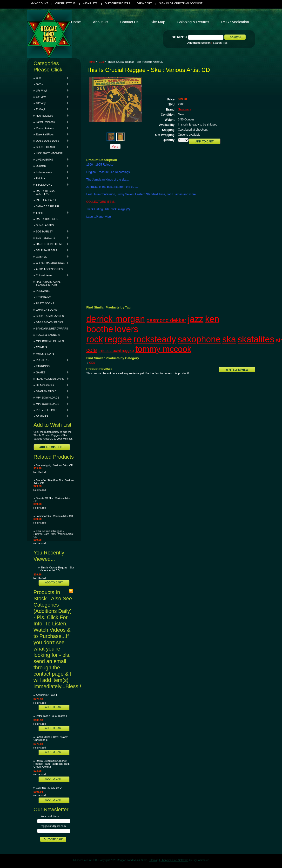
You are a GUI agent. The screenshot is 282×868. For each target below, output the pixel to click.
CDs (51, 78)
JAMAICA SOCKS (47, 310)
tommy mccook (163, 349)
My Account (39, 3)
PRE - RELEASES (51, 410)
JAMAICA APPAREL (48, 206)
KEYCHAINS (44, 297)
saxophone (199, 339)
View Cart (145, 3)
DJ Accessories (51, 385)
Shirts (51, 213)
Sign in (164, 3)
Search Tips (220, 43)
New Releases (51, 116)
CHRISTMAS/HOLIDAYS (51, 263)
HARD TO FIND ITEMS (51, 244)
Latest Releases (51, 122)
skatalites (256, 339)
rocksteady (155, 339)
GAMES (51, 372)
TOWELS (41, 347)
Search (179, 37)
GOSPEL (51, 257)
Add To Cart (54, 582)
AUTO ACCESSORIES (49, 269)
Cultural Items (51, 275)
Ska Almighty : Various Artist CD (54, 465)
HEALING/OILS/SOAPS (51, 379)
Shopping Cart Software (174, 860)
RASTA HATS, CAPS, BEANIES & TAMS (49, 283)
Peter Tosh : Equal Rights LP (53, 716)
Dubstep (51, 166)
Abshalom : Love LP (48, 695)
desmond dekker (166, 320)
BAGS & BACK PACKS (49, 322)
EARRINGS (43, 366)
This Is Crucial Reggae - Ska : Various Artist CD (56, 569)
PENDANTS (43, 291)
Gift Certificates (117, 3)
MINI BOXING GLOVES (50, 341)
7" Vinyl (51, 109)
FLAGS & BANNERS (48, 335)
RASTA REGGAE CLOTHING (46, 192)
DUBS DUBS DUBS (51, 141)
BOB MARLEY (51, 231)
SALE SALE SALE (51, 250)
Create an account (188, 3)
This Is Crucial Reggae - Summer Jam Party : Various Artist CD (53, 534)
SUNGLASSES (45, 225)
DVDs (51, 84)
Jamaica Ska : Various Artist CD (54, 516)
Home (91, 62)
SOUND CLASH (51, 147)
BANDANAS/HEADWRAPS (52, 329)
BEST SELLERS (51, 238)
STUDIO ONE (51, 185)
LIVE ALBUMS (51, 160)
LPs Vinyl (51, 91)
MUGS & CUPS (45, 354)
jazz (196, 319)
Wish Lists (90, 3)
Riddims (51, 178)
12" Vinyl (51, 97)
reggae (118, 339)
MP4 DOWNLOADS (51, 398)
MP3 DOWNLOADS (51, 404)
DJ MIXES (51, 416)
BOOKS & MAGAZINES (50, 316)
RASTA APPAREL (46, 200)
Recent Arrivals (51, 128)
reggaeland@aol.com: (54, 826)
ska (229, 339)
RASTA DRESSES (47, 219)
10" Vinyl (51, 103)
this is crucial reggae (116, 350)
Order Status (65, 3)
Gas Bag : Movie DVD (49, 788)
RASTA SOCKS (45, 303)
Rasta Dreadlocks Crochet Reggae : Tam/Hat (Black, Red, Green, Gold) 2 (52, 764)
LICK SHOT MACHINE (49, 153)
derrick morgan (116, 319)
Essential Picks (51, 134)
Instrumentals (51, 172)
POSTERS (51, 360)
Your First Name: (50, 816)
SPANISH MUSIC (51, 391)
